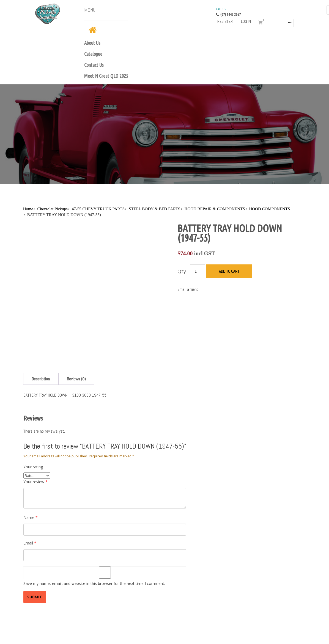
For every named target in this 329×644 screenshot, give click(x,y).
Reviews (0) (76, 350)
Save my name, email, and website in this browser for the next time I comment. (94, 555)
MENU (90, 10)
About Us (92, 43)
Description (41, 350)
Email (30, 514)
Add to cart (229, 271)
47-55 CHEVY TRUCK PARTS (98, 209)
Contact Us (94, 65)
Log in (246, 21)
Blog (43, 634)
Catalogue (93, 54)
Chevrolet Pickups (52, 209)
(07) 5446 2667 (228, 12)
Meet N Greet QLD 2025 (106, 76)
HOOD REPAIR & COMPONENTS (215, 209)
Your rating (33, 438)
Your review (35, 453)
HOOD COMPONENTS (270, 209)
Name (31, 489)
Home (28, 209)
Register (225, 21)
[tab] (41, 350)
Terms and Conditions (69, 634)
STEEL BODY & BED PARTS (154, 209)
